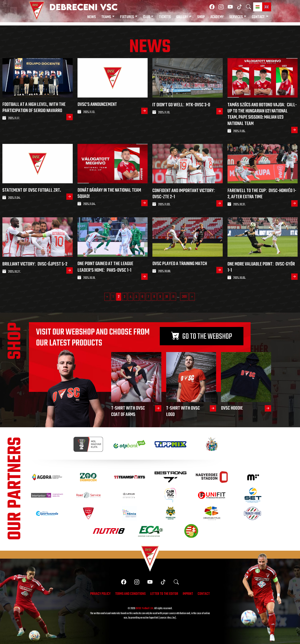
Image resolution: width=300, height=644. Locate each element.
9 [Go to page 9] (160, 297)
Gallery (182, 17)
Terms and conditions (130, 594)
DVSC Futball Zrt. (145, 609)
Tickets (165, 17)
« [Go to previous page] (107, 297)
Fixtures (127, 17)
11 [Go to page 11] (173, 297)
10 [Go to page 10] (167, 297)
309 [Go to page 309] (184, 297)
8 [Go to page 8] (154, 297)
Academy (217, 17)
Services (236, 17)
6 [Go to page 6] (142, 297)
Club (147, 17)
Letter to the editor (164, 594)
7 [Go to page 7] (148, 297)
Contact (258, 17)
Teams (106, 17)
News (92, 17)
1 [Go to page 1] (113, 297)
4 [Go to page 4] (130, 297)
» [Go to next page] (192, 297)
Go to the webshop (202, 337)
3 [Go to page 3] (125, 297)
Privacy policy (100, 594)
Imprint (188, 594)
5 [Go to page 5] (136, 297)
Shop (201, 17)
